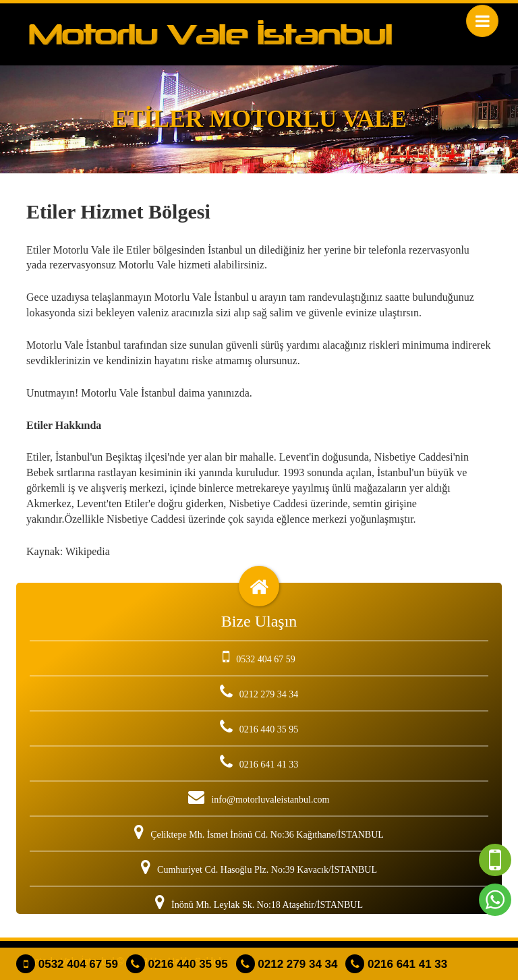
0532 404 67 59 (67, 964)
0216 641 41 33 (396, 964)
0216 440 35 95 (177, 964)
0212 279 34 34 (287, 964)
